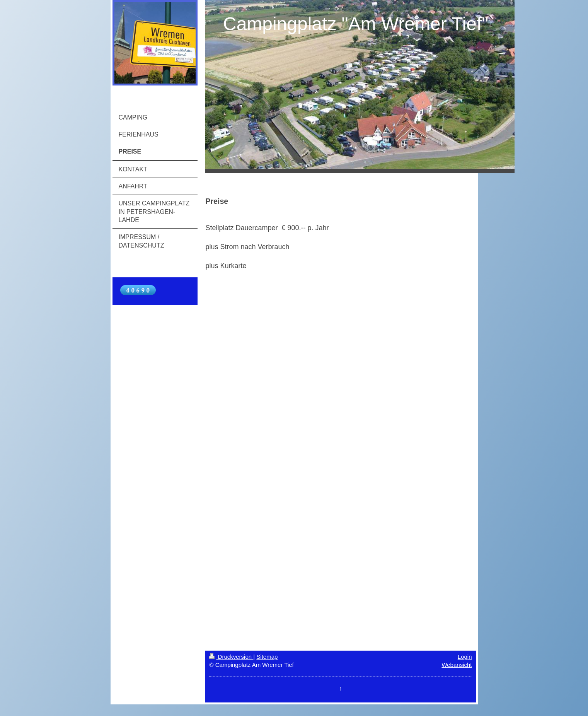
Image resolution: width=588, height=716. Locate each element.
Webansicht (457, 665)
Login (465, 657)
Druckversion (231, 657)
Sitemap (267, 657)
